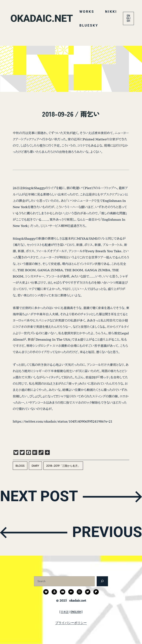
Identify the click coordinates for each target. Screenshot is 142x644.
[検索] (102, 581)
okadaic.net (42, 18)
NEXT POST (39, 496)
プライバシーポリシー (71, 623)
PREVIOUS (107, 532)
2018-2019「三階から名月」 (63, 466)
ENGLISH (128, 18)
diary (35, 466)
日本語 (65, 612)
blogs (20, 466)
